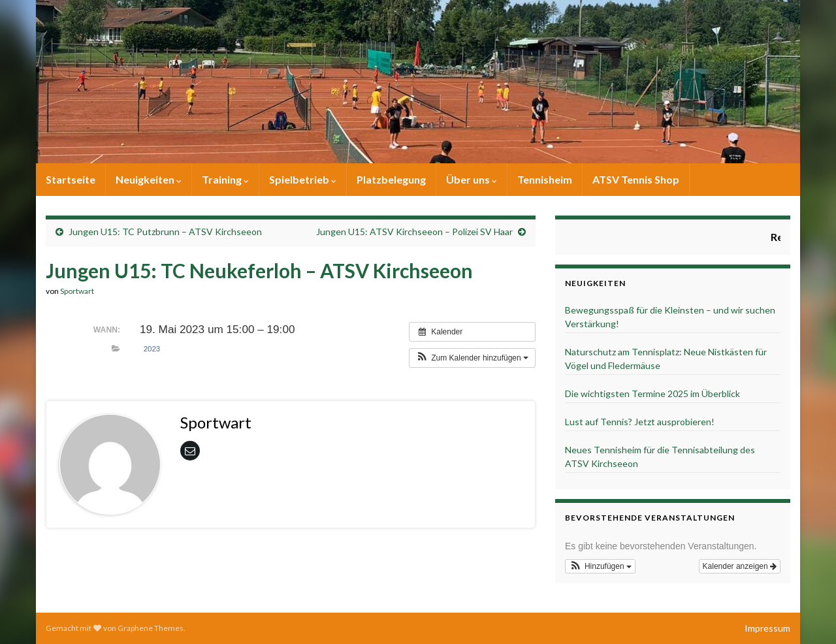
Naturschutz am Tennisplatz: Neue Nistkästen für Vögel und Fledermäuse (666, 359)
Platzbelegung (391, 179)
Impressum (767, 628)
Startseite (71, 179)
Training (225, 179)
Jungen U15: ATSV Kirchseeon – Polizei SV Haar (414, 232)
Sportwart (77, 291)
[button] (472, 358)
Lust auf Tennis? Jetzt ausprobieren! (640, 422)
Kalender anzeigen (740, 566)
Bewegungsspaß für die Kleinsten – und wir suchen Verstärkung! (670, 317)
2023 (152, 349)
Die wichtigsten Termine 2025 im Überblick (652, 394)
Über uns (472, 179)
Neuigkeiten (149, 179)
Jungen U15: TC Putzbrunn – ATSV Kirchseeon (165, 232)
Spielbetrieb (303, 179)
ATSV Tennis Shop (636, 179)
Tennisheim (545, 179)
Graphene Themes (151, 628)
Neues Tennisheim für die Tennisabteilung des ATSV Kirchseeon (660, 457)
